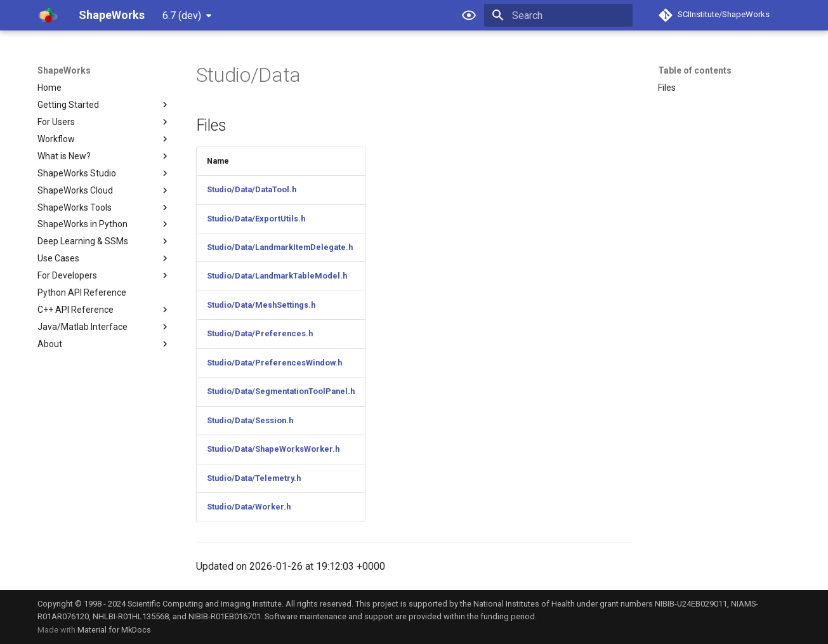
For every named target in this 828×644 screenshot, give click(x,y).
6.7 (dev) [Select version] (182, 16)
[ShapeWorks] (48, 15)
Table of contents (695, 70)
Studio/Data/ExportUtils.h (256, 219)
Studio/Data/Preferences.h (260, 333)
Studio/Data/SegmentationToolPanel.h (281, 391)
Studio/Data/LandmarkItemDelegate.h (280, 247)
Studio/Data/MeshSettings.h (261, 305)
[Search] (558, 15)
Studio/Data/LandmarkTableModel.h (277, 276)
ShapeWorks (64, 70)
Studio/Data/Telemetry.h (254, 478)
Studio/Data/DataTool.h (252, 189)
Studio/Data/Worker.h (249, 507)
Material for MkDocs (114, 630)
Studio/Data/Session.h (250, 420)
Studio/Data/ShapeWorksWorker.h (273, 449)
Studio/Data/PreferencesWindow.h (274, 363)
